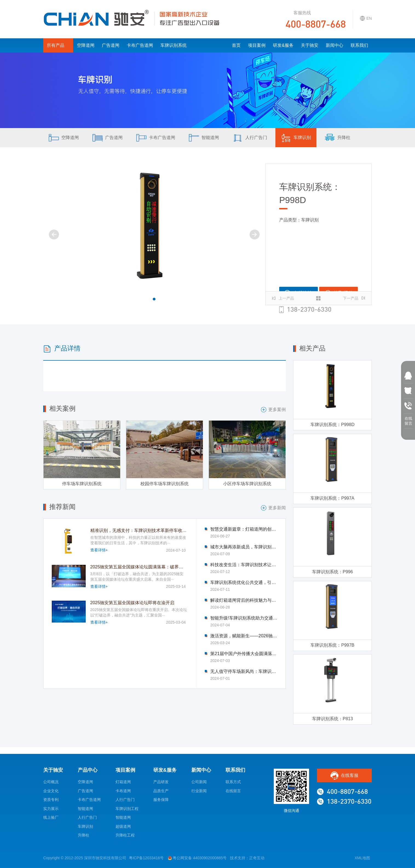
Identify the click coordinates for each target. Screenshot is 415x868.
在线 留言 (408, 420)
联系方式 (233, 782)
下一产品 (354, 298)
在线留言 (233, 791)
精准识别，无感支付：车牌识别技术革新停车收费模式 (143, 530)
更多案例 (273, 410)
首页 (236, 45)
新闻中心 (335, 45)
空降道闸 (86, 45)
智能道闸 (204, 138)
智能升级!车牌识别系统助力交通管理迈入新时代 (244, 618)
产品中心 (88, 770)
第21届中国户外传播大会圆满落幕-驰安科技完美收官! (244, 654)
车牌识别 (296, 138)
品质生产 (161, 791)
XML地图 (362, 858)
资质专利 (51, 800)
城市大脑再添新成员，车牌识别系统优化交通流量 (244, 547)
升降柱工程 (125, 835)
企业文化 (51, 791)
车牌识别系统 (174, 45)
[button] (154, 299)
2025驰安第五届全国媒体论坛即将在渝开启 (132, 603)
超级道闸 (123, 826)
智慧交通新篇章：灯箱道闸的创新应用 (244, 529)
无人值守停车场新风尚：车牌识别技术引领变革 (244, 672)
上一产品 (283, 298)
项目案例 (257, 45)
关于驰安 (310, 45)
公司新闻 (199, 782)
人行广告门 (250, 138)
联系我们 (359, 45)
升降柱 (338, 138)
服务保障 (161, 800)
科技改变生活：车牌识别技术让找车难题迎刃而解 (244, 565)
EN (366, 18)
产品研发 (161, 782)
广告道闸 (111, 45)
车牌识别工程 (127, 809)
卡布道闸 (123, 791)
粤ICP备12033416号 (146, 858)
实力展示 (51, 809)
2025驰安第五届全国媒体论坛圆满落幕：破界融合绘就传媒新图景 (154, 567)
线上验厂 (51, 817)
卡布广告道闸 (140, 45)
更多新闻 (273, 508)
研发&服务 (283, 45)
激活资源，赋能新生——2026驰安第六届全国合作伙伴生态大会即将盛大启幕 (244, 636)
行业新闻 (199, 791)
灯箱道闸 (123, 782)
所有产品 (58, 45)
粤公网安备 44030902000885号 (197, 858)
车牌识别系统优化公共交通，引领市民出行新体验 (244, 583)
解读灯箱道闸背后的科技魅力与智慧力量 (244, 600)
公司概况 (51, 782)
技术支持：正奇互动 (247, 858)
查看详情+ (99, 550)
